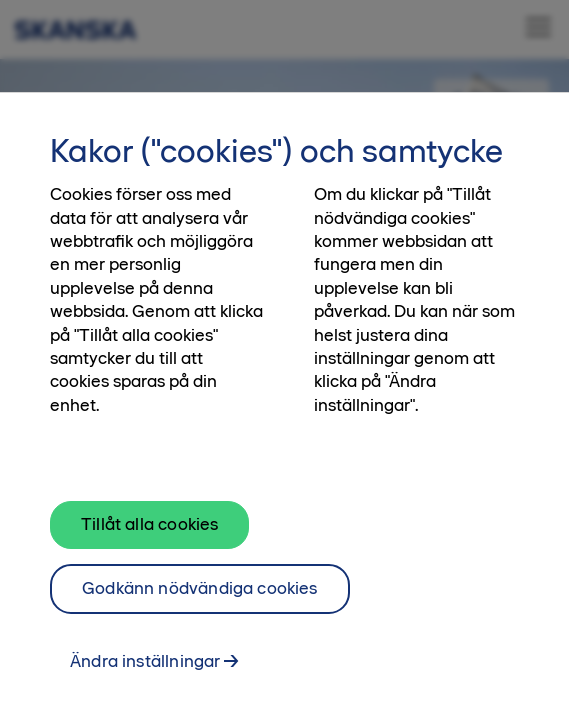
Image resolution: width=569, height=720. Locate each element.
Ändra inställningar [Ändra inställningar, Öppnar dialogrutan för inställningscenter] (145, 670)
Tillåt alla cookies (149, 533)
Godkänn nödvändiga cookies (200, 597)
